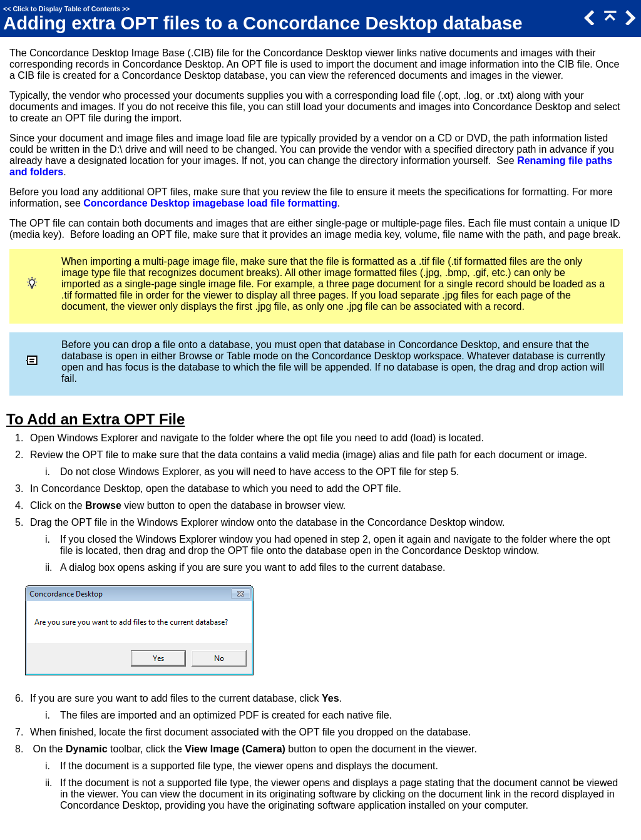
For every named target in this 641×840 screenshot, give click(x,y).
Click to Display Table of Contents (66, 9)
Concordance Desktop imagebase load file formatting (210, 203)
